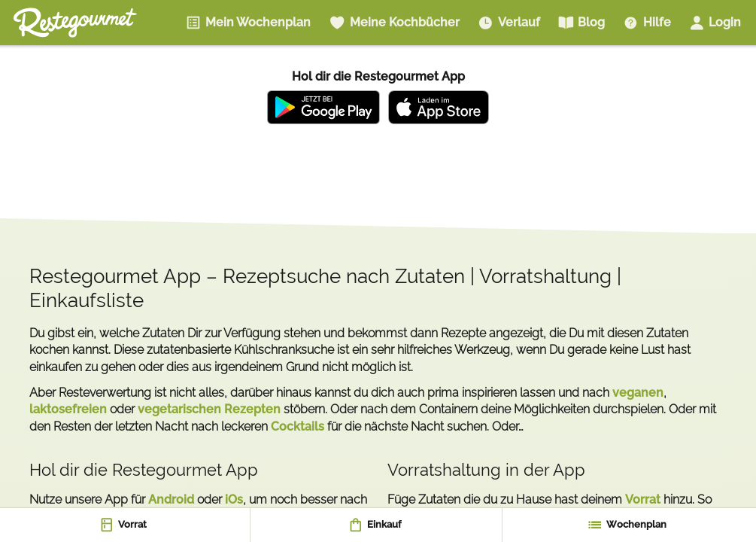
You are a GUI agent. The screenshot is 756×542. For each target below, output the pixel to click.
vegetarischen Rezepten (209, 409)
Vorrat (643, 499)
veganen (638, 393)
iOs (234, 499)
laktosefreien (68, 409)
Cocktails (298, 426)
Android (171, 499)
